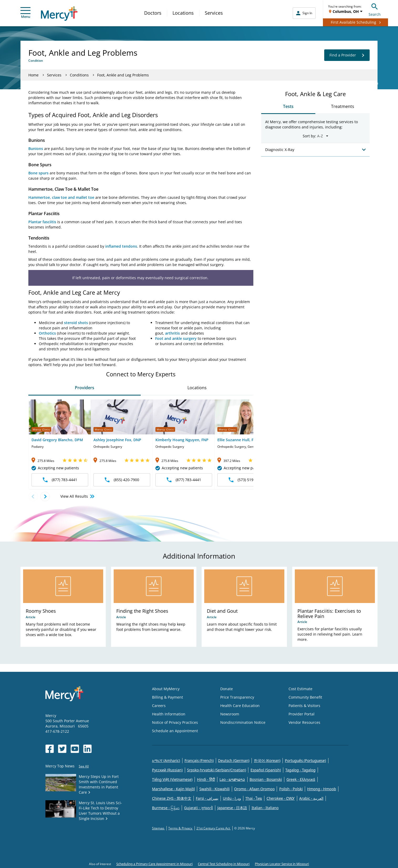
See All (84, 766)
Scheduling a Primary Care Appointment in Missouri (155, 864)
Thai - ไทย (254, 798)
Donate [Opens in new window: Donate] (227, 689)
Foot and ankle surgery (176, 338)
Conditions (79, 75)
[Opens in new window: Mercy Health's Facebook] (50, 749)
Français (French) (199, 760)
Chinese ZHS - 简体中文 (172, 798)
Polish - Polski (291, 789)
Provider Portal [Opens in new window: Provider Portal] (302, 714)
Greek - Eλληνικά (301, 779)
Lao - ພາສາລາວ (232, 779)
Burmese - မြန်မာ (166, 808)
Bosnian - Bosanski (266, 779)
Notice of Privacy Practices (175, 722)
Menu (25, 13)
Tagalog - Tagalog (300, 770)
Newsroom (230, 714)
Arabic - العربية (311, 798)
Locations (183, 13)
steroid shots (76, 323)
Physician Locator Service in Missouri (282, 864)
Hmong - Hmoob (322, 789)
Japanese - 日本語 (232, 808)
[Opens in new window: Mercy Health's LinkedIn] (87, 749)
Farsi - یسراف (207, 798)
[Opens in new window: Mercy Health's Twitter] (62, 749)
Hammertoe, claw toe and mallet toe (61, 197)
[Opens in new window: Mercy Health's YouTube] (75, 749)
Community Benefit (305, 697)
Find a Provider (347, 55)
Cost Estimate (300, 689)
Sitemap (158, 828)
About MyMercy (166, 689)
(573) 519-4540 (246, 480)
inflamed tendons (121, 246)
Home (33, 75)
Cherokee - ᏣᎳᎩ (281, 798)
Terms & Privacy (181, 828)
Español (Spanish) (266, 770)
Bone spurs (38, 173)
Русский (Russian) (167, 770)
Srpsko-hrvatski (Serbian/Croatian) (217, 770)
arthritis (172, 333)
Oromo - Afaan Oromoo (255, 789)
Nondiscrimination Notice (243, 722)
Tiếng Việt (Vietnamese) (172, 779)
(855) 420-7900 (122, 480)
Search (375, 9)
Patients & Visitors (304, 706)
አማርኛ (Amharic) (166, 760)
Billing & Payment (167, 697)
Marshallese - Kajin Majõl (173, 789)
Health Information (169, 714)
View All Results (78, 496)
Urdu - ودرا (232, 798)
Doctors (153, 13)
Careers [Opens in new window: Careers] (159, 706)
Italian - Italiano (265, 808)
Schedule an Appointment (175, 731)
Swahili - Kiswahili (214, 789)
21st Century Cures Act (214, 828)
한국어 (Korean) (267, 760)
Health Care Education (240, 706)
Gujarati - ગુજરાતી (198, 808)
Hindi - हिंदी (206, 779)
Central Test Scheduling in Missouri (224, 864)
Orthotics (47, 333)
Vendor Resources (304, 722)
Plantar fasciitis (42, 222)
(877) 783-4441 (60, 480)
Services (214, 13)
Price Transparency (237, 697)
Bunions (36, 149)
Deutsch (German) (234, 760)
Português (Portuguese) (305, 760)
